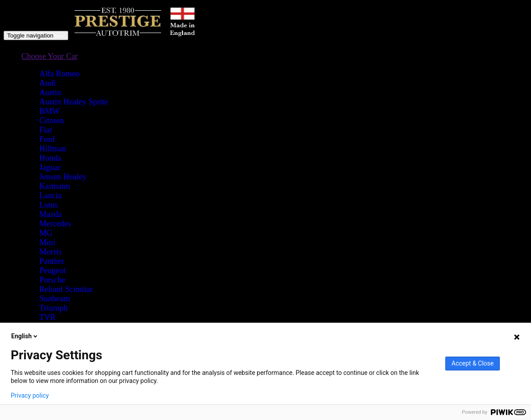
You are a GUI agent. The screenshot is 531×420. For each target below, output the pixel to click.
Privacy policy (30, 395)
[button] (50, 56)
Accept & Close (473, 363)
